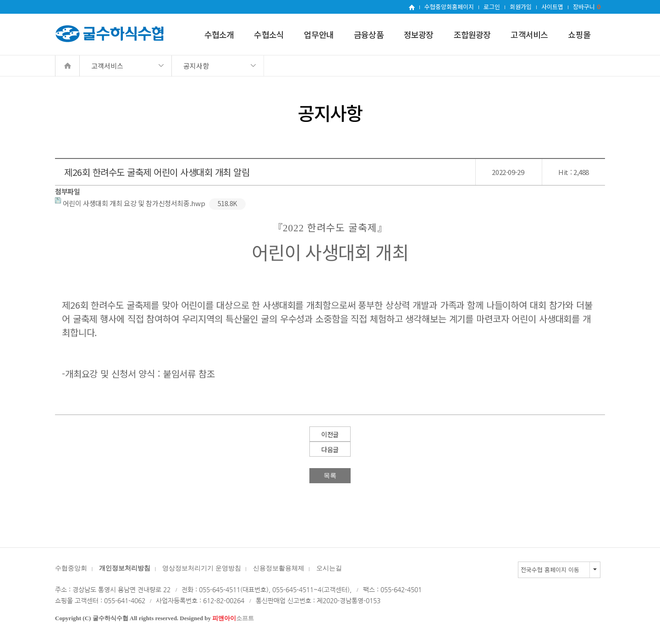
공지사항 (196, 66)
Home (67, 66)
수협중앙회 (71, 568)
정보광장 (419, 34)
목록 (330, 475)
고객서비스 (529, 34)
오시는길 (329, 568)
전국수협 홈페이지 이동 (550, 570)
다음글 (330, 449)
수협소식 (269, 34)
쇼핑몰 (579, 34)
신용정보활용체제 (279, 568)
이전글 (330, 434)
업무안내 (319, 34)
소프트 (233, 618)
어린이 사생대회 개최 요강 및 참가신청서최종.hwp (150, 203)
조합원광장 (472, 34)
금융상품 (369, 34)
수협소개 (219, 34)
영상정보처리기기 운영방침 (202, 568)
